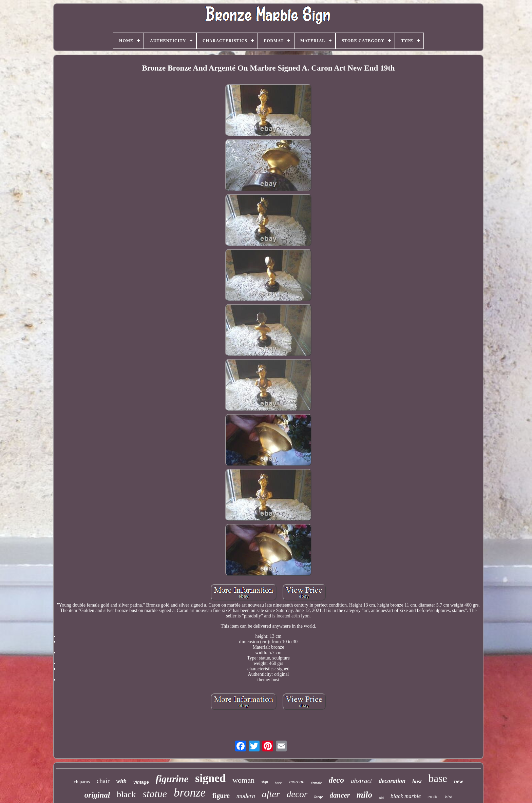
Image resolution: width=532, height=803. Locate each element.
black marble (406, 796)
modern (246, 796)
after (271, 794)
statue (155, 794)
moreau (297, 782)
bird (449, 797)
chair (103, 781)
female (316, 783)
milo (364, 795)
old (381, 798)
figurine (172, 779)
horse (279, 783)
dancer (340, 795)
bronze (190, 793)
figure (221, 796)
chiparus (82, 782)
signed (210, 778)
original (97, 795)
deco (336, 780)
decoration (392, 781)
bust (417, 781)
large (318, 797)
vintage (141, 782)
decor (297, 794)
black (126, 794)
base (438, 778)
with (121, 781)
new (459, 781)
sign (265, 782)
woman (243, 780)
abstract (361, 781)
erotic (433, 797)
